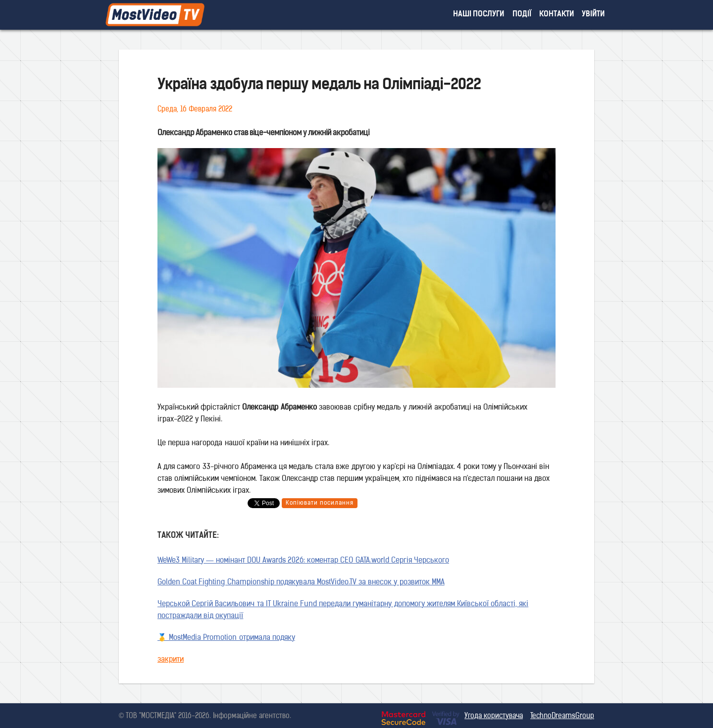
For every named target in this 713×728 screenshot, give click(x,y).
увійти (593, 15)
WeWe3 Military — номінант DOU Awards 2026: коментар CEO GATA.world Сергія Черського (303, 561)
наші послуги (479, 15)
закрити (171, 660)
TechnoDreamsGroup (562, 716)
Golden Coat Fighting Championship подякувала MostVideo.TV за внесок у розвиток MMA (301, 583)
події (522, 15)
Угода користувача (494, 716)
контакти (557, 15)
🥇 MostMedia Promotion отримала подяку (226, 638)
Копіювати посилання (320, 503)
